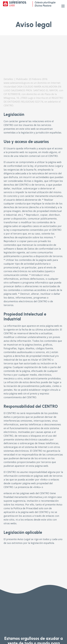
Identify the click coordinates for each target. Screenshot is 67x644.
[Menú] (63, 6)
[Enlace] (29, 6)
